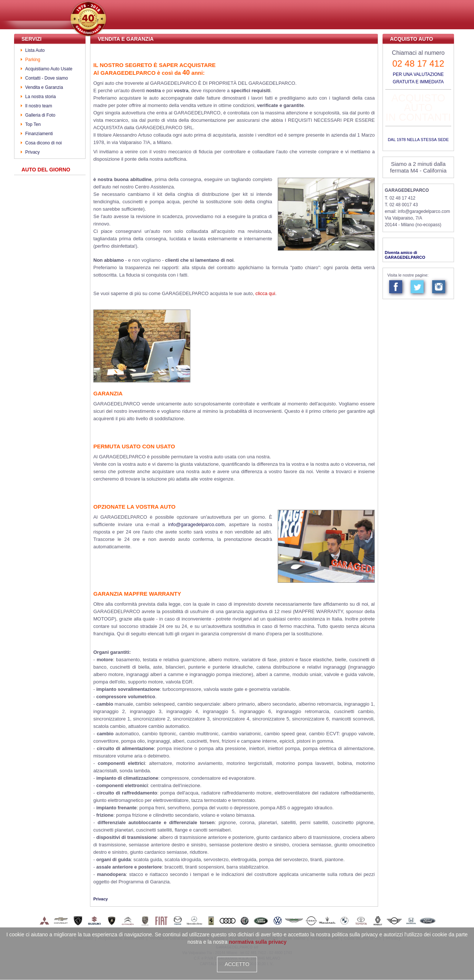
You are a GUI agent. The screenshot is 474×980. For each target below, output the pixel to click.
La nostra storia (41, 97)
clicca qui (265, 293)
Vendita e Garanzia (44, 87)
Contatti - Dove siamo (46, 78)
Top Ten (33, 124)
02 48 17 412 (418, 63)
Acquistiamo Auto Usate (49, 69)
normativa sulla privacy (258, 942)
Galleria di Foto (40, 115)
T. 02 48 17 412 (400, 198)
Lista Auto (35, 50)
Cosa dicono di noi (44, 143)
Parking (33, 60)
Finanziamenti (39, 134)
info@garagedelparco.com (196, 524)
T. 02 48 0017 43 (401, 205)
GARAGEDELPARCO (407, 190)
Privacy (32, 152)
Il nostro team (39, 106)
